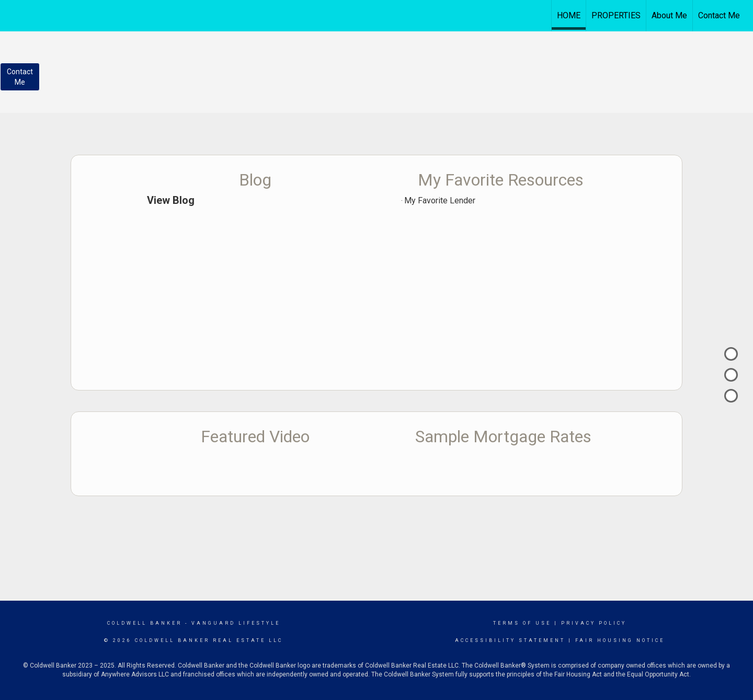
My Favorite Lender (440, 200)
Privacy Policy (594, 623)
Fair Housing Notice (620, 640)
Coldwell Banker (145, 623)
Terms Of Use (522, 623)
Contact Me (719, 15)
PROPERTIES (616, 15)
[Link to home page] (377, 14)
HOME (569, 15)
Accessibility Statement (510, 640)
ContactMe (20, 77)
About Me (669, 15)
